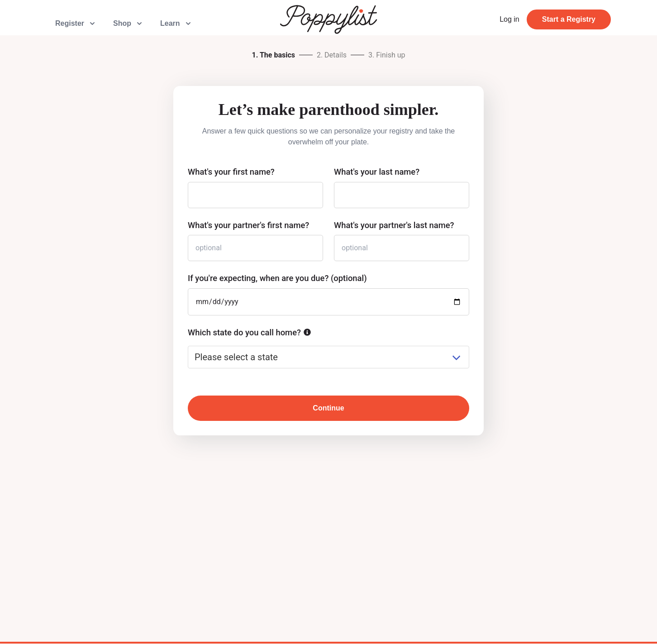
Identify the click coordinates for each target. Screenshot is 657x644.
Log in (509, 19)
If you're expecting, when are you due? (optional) (277, 278)
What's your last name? (377, 172)
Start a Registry (569, 19)
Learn (176, 24)
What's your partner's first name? (248, 225)
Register (76, 24)
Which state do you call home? (244, 332)
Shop (129, 24)
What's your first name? (231, 172)
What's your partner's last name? (394, 225)
